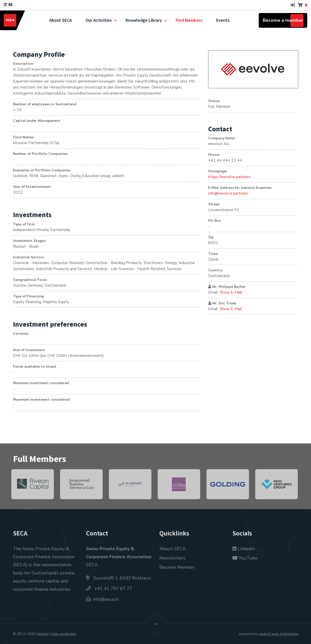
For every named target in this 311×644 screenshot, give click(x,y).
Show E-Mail (231, 292)
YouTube (245, 558)
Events (223, 20)
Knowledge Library (144, 20)
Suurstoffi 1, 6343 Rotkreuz (118, 578)
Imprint (43, 634)
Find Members (189, 20)
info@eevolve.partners (228, 193)
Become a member (283, 20)
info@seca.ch (106, 599)
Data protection (64, 634)
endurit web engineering (279, 634)
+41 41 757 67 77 (109, 588)
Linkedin (244, 549)
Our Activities (99, 20)
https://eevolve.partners (229, 177)
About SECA (61, 20)
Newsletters (172, 558)
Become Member (177, 567)
